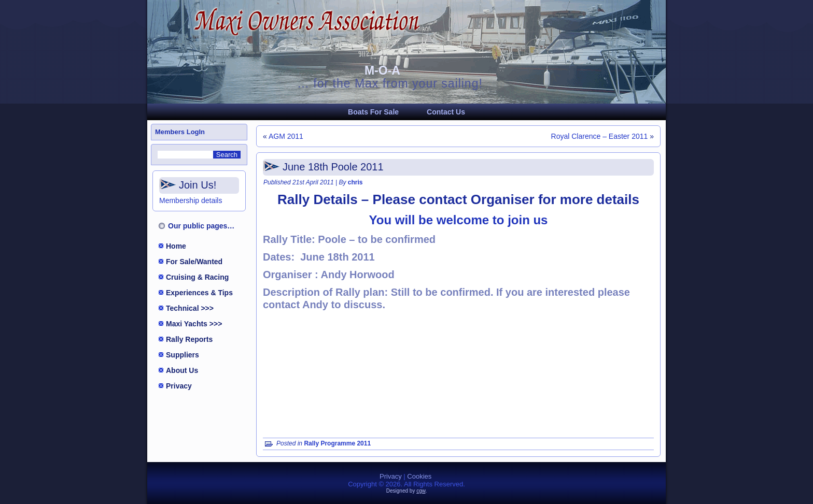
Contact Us (446, 112)
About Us (182, 370)
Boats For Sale (373, 112)
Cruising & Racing (197, 277)
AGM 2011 (286, 136)
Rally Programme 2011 (337, 443)
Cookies (419, 476)
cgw (421, 491)
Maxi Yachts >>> (194, 324)
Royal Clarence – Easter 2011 (600, 136)
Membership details (191, 200)
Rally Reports (189, 339)
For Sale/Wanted (194, 262)
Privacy (179, 386)
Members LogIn (180, 132)
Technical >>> (190, 308)
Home (176, 246)
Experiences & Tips (199, 293)
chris (355, 182)
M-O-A (382, 70)
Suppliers (183, 355)
